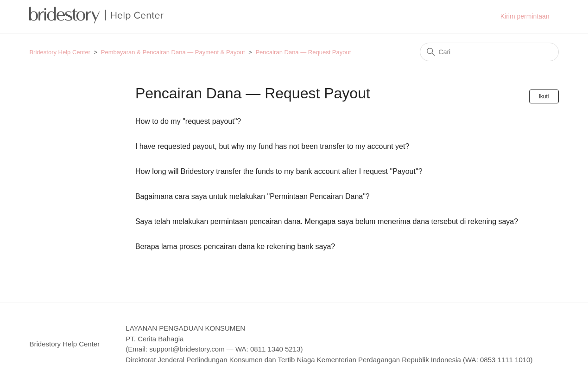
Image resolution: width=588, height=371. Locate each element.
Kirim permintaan (525, 16)
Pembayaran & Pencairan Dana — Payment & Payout (173, 52)
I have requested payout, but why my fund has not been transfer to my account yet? (272, 146)
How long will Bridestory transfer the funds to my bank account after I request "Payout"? (279, 171)
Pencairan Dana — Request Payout (303, 52)
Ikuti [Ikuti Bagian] (544, 96)
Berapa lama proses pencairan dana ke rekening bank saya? (235, 246)
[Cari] (489, 52)
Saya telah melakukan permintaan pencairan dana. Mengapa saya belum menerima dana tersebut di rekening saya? (327, 221)
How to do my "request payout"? (188, 121)
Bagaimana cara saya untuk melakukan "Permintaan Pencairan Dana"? (253, 196)
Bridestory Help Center (60, 52)
